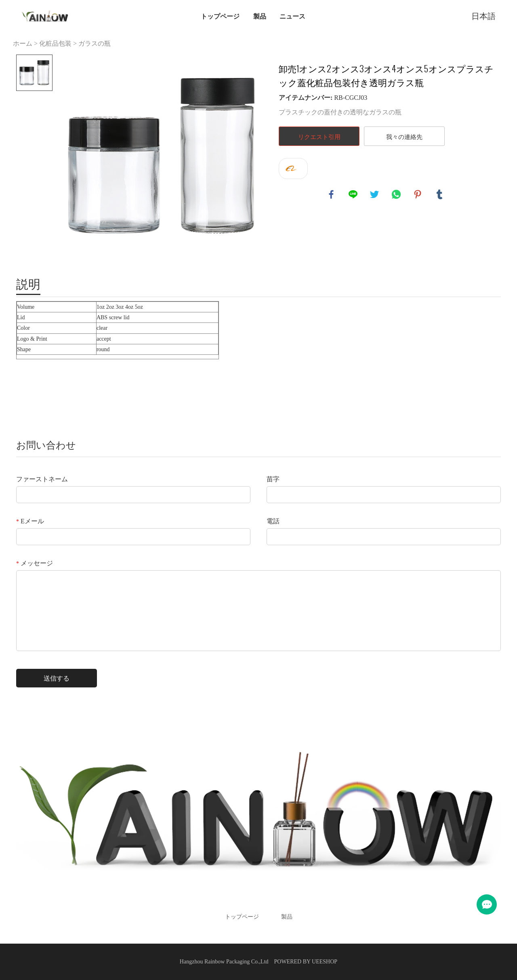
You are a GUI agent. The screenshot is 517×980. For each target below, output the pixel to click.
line (353, 195)
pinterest (418, 195)
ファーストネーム (42, 479)
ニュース (292, 16)
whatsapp (397, 195)
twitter (375, 195)
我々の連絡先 (404, 137)
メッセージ (35, 563)
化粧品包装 (55, 43)
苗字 (273, 479)
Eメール (30, 521)
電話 (273, 521)
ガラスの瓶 (95, 43)
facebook (332, 195)
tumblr (440, 195)
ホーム (23, 43)
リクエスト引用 (319, 137)
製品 (260, 16)
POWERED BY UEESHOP (306, 962)
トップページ (220, 16)
